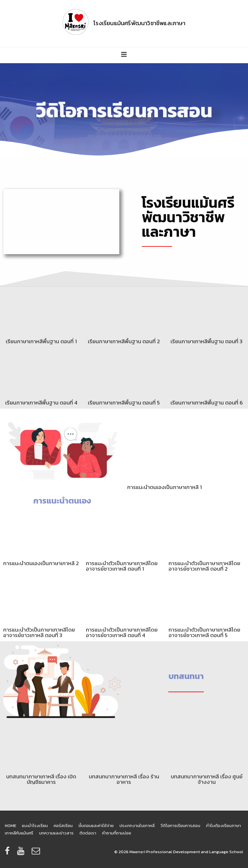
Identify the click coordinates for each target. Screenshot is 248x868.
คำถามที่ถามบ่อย (117, 833)
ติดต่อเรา (88, 833)
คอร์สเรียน (63, 826)
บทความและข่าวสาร (56, 833)
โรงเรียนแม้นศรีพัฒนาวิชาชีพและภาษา (139, 23)
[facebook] (9, 853)
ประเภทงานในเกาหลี (137, 826)
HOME (10, 826)
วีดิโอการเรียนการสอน (180, 826)
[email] (37, 853)
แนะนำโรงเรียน (35, 826)
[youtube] (22, 853)
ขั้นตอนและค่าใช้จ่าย (96, 826)
